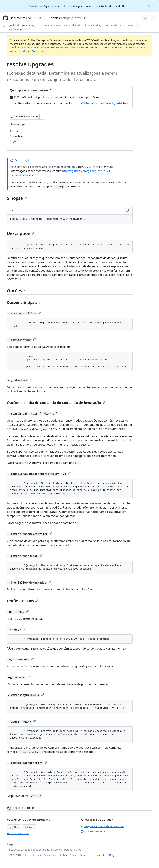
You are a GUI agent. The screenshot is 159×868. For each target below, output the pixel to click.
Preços (73, 855)
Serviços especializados (93, 855)
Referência (56, 25)
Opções (17, 291)
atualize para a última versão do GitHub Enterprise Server (43, 47)
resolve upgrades (18, 29)
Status (63, 855)
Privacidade (50, 855)
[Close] (149, 6)
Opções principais (24, 302)
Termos (37, 855)
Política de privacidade (18, 833)
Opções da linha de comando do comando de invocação (56, 403)
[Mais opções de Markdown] (42, 117)
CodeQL (98, 25)
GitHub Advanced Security (98, 103)
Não (29, 827)
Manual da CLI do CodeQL (121, 25)
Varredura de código (78, 25)
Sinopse (17, 198)
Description (21, 233)
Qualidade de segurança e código (28, 25)
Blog (112, 855)
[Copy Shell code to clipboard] (127, 211)
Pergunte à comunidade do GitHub (103, 826)
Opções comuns (22, 601)
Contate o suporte (93, 831)
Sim (14, 827)
